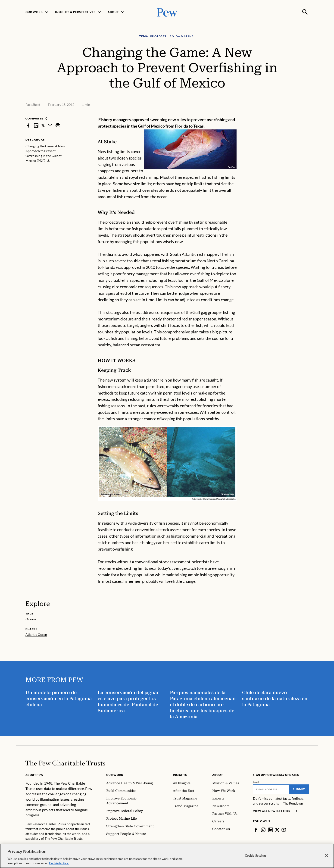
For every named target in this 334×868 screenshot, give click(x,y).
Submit (299, 789)
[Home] (65, 763)
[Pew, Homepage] (167, 12)
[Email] (271, 789)
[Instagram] (263, 830)
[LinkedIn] (271, 830)
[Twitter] (277, 830)
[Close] (327, 856)
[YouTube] (284, 830)
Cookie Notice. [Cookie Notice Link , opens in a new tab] (59, 863)
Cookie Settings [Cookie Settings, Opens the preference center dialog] (256, 855)
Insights (180, 775)
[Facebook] (256, 830)
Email (256, 782)
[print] (58, 125)
